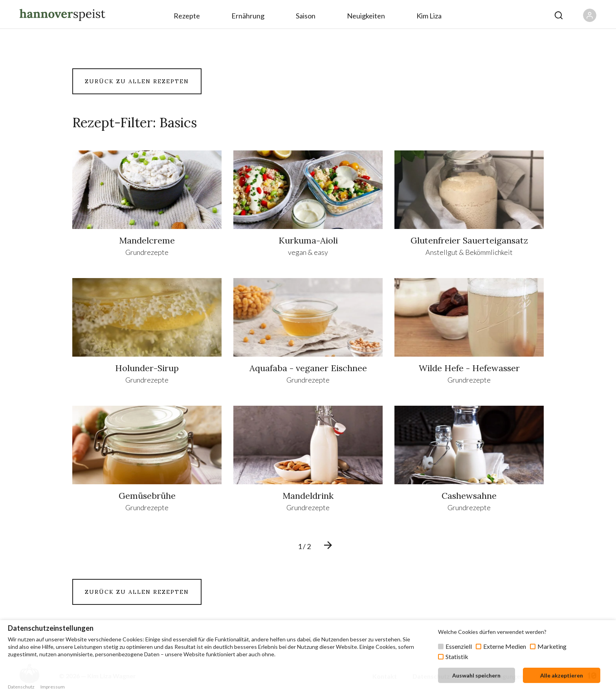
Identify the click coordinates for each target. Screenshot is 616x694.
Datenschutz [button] (21, 687)
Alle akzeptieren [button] (562, 675)
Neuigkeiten (366, 16)
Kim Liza (429, 16)
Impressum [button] (53, 687)
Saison (306, 16)
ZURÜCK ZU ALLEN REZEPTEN (137, 81)
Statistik (457, 656)
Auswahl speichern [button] (476, 675)
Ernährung (248, 16)
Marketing (552, 646)
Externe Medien (505, 646)
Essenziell (459, 646)
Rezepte (187, 16)
